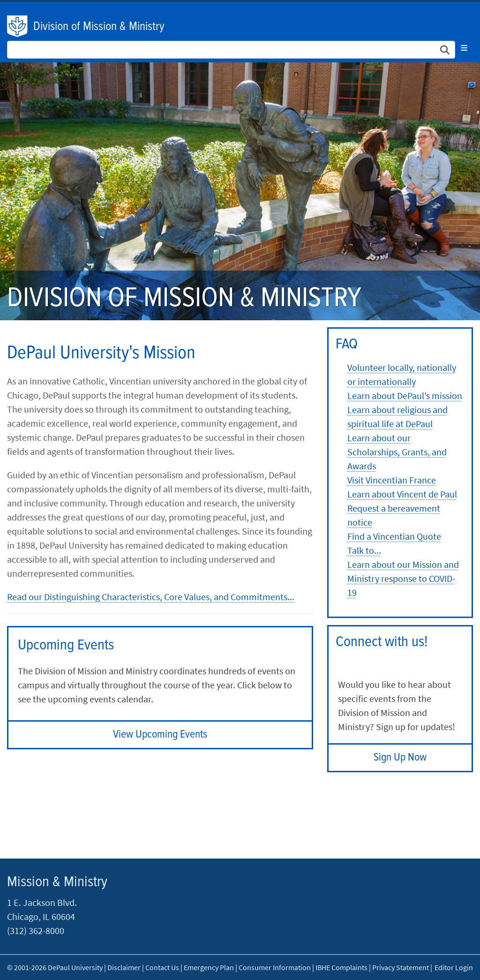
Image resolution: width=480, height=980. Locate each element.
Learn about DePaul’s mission (405, 396)
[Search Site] (231, 50)
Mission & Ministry (57, 882)
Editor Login (454, 967)
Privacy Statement (401, 967)
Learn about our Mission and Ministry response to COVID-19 (403, 578)
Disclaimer (124, 967)
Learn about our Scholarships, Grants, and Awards (397, 452)
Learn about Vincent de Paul (402, 494)
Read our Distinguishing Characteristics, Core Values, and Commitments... (151, 597)
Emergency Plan (209, 967)
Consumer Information (275, 967)
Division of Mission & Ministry (99, 27)
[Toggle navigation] (464, 48)
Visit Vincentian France (392, 480)
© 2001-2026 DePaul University (55, 967)
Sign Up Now (400, 758)
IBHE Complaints (341, 967)
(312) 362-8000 (36, 931)
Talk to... (364, 550)
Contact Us (162, 967)
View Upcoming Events (160, 735)
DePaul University (18, 26)
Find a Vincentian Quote (394, 536)
